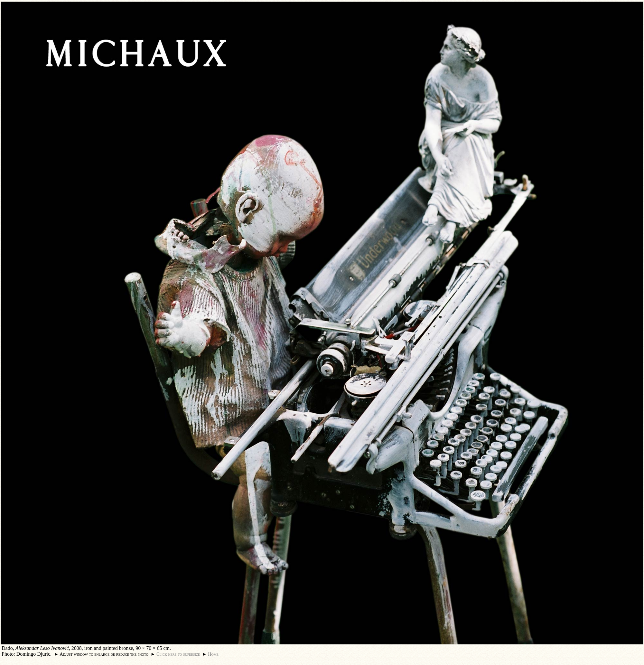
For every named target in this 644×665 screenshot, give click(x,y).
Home (213, 654)
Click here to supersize (178, 654)
